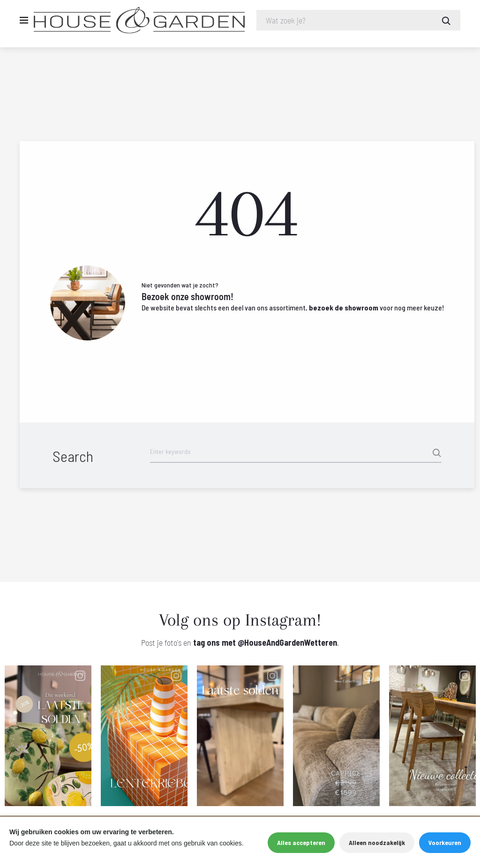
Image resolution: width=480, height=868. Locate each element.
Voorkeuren (445, 842)
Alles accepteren (301, 842)
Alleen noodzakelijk (377, 842)
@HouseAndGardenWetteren (287, 642)
